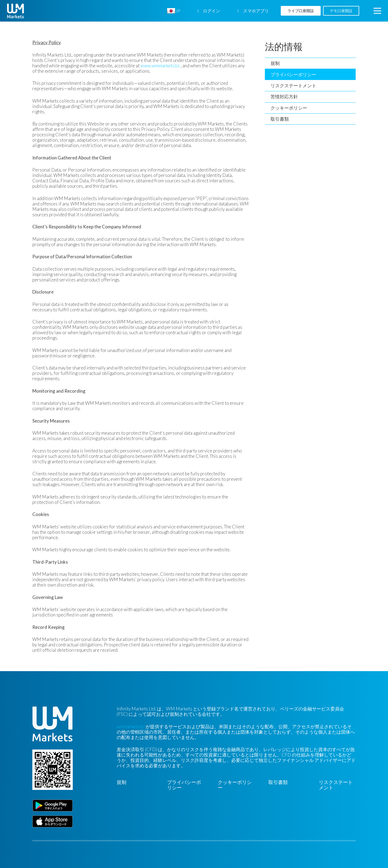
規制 (275, 63)
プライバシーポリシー (293, 74)
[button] (377, 11)
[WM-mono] (15, 11)
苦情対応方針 (284, 97)
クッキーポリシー (289, 108)
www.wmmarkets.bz (160, 66)
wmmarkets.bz (131, 726)
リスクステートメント (293, 86)
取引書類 (280, 119)
